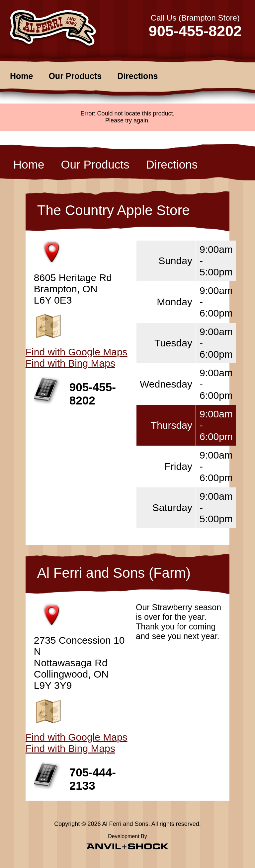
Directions (137, 76)
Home (21, 76)
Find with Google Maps (77, 352)
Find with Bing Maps (70, 363)
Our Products (75, 76)
